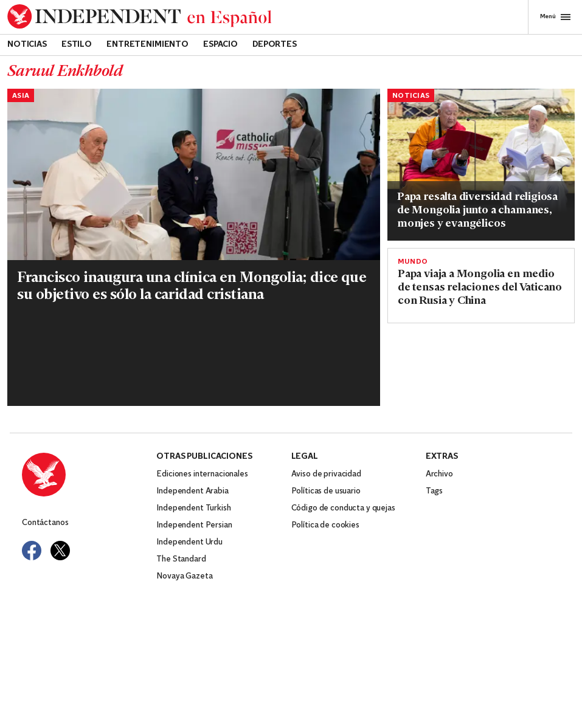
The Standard (181, 559)
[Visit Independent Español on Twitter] (60, 551)
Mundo (413, 262)
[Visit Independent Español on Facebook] (32, 551)
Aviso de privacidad (326, 474)
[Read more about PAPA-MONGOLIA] (194, 213)
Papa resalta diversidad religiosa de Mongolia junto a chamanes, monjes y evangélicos (477, 211)
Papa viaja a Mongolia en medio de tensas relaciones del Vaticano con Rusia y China (480, 288)
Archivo (439, 474)
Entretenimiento (147, 45)
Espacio (220, 45)
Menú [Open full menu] (555, 17)
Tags (434, 491)
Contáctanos (45, 523)
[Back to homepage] (140, 17)
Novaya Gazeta (184, 576)
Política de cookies (325, 525)
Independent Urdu (189, 542)
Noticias (27, 45)
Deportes (275, 45)
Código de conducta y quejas (343, 508)
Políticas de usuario (326, 491)
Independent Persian (194, 525)
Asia (21, 96)
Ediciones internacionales (202, 474)
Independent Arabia (192, 491)
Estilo (77, 45)
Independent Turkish (193, 508)
